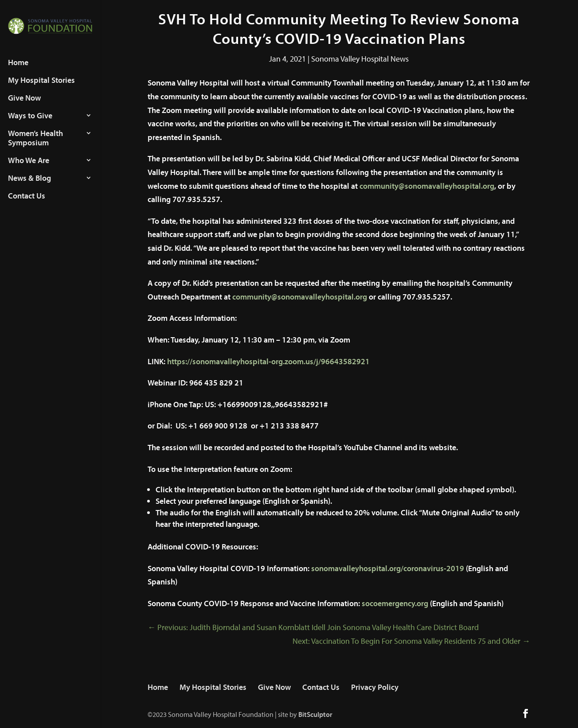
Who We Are (29, 169)
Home (18, 71)
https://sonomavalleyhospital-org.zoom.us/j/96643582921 (268, 361)
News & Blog (29, 187)
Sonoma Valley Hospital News (360, 59)
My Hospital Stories (41, 89)
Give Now (24, 106)
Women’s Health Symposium (35, 146)
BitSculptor (315, 714)
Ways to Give (30, 124)
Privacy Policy (375, 687)
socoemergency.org (395, 603)
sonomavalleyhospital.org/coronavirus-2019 (388, 568)
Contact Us (27, 204)
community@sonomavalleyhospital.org (427, 186)
